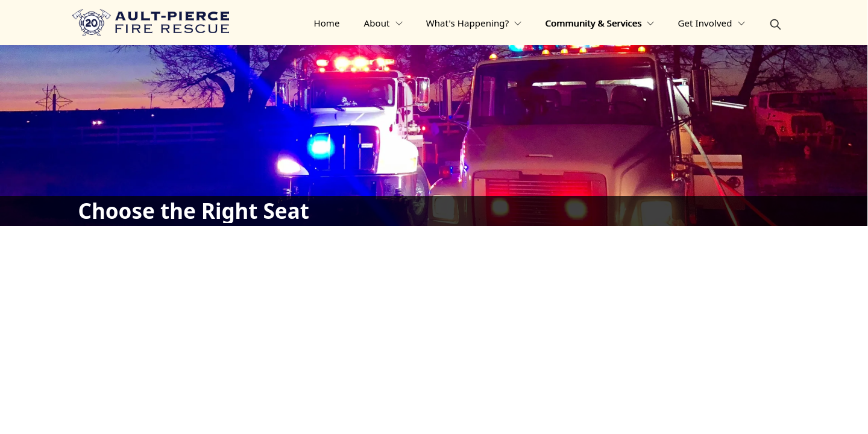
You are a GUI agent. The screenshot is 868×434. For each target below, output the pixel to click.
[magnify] (775, 24)
